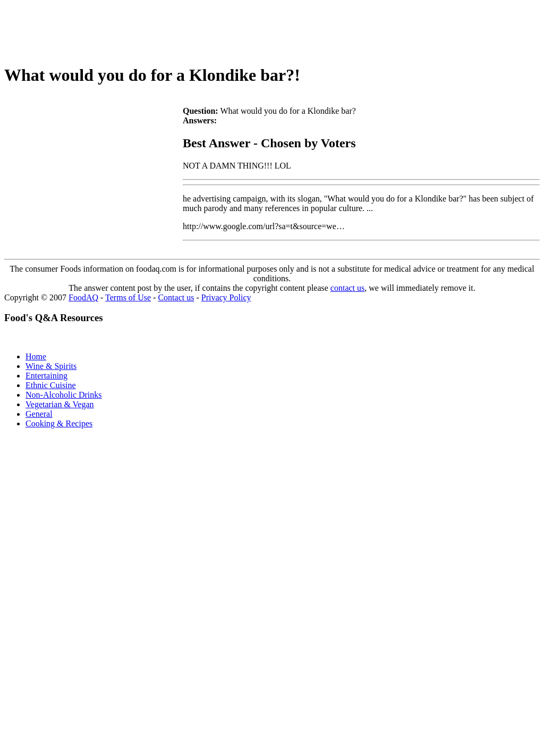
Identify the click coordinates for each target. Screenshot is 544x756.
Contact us (176, 297)
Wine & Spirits (51, 366)
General (39, 414)
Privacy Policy (226, 297)
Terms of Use (128, 297)
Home (36, 356)
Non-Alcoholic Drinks (64, 395)
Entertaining (46, 376)
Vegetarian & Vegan (60, 404)
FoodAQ (83, 297)
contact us (347, 288)
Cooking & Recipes (59, 423)
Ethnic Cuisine (51, 385)
